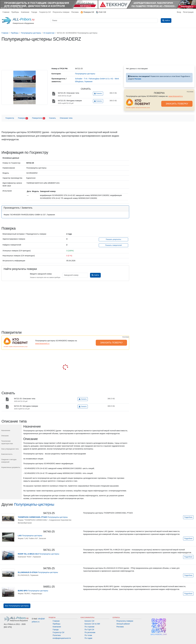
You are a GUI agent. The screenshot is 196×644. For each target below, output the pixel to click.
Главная (6, 12)
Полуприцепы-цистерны (34, 504)
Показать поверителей (113, 245)
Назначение (6, 430)
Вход (179, 12)
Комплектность (7, 454)
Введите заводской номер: (41, 274)
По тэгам (88, 635)
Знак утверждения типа (10, 449)
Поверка (23, 118)
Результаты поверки (61, 12)
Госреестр (10, 118)
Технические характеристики (7, 442)
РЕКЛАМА (190, 92)
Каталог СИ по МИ (92, 624)
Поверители (38, 118)
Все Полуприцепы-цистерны (17, 606)
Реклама (75, 12)
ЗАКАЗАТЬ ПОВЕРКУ (177, 104)
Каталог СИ (89, 621)
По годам (88, 638)
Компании (25, 12)
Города (34, 12)
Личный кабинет (123, 624)
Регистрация (188, 12)
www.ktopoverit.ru (176, 96)
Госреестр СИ (45, 12)
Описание (5, 436)
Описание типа (66, 118)
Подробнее (188, 517)
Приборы (15, 12)
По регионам (90, 632)
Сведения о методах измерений (9, 461)
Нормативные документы (11, 467)
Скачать (98, 93)
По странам (89, 627)
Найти (95, 275)
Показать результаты (113, 239)
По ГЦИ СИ (89, 630)
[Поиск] (104, 21)
